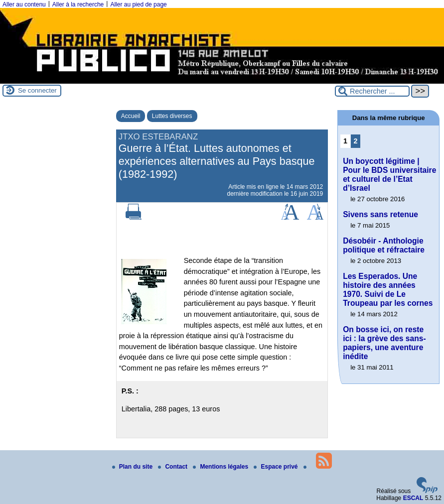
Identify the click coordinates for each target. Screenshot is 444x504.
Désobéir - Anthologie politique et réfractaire (384, 245)
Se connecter (37, 90)
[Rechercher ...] (372, 91)
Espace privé (276, 467)
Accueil (131, 116)
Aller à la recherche (78, 4)
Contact (173, 467)
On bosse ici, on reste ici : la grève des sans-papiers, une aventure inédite (384, 343)
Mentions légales (221, 467)
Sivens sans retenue (380, 214)
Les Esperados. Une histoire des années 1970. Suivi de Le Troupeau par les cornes (388, 290)
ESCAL (413, 498)
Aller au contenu (24, 4)
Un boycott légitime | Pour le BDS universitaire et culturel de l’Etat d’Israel (389, 175)
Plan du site (133, 467)
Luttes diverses (172, 116)
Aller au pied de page (138, 4)
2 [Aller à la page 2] (355, 141)
